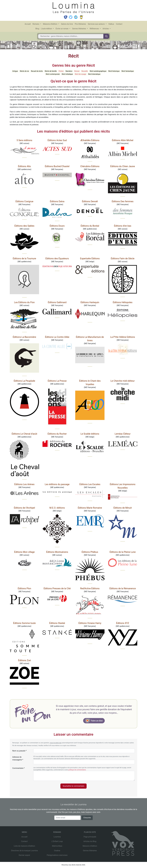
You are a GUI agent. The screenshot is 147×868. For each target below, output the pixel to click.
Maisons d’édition (50, 24)
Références (95, 29)
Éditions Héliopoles (123, 302)
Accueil (28, 24)
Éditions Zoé (24, 660)
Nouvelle (85, 71)
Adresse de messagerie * (18, 758)
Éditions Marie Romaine (90, 508)
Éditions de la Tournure (24, 258)
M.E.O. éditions (57, 508)
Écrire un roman (62, 29)
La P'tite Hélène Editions (123, 337)
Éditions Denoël (90, 201)
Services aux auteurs (96, 24)
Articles (106, 29)
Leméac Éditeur (123, 434)
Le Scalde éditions (90, 434)
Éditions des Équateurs (57, 258)
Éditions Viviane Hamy (90, 623)
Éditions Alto (24, 166)
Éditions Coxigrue (24, 201)
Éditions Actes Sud (57, 140)
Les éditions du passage (57, 484)
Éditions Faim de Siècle (123, 258)
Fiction (61, 71)
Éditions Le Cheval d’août (24, 434)
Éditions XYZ (123, 623)
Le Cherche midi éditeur (123, 381)
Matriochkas (57, 846)
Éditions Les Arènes (24, 484)
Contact (119, 24)
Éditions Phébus (90, 552)
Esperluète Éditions (90, 258)
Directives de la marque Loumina (24, 851)
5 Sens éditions (24, 140)
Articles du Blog (90, 841)
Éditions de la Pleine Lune (123, 552)
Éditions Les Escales (90, 484)
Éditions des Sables (24, 226)
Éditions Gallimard (57, 302)
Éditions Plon (24, 588)
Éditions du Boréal (90, 226)
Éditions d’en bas (123, 226)
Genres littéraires (79, 29)
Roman (77, 71)
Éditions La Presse (57, 381)
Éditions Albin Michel (123, 140)
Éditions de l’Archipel (24, 508)
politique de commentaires (77, 770)
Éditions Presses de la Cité (57, 588)
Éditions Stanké (57, 623)
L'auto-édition (47, 29)
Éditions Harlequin (90, 302)
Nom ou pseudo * (19, 751)
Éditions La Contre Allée (57, 337)
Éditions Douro (57, 226)
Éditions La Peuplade (24, 381)
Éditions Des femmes (123, 201)
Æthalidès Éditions (90, 140)
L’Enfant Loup (57, 841)
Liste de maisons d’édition (24, 846)
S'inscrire (87, 818)
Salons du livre (67, 24)
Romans (36, 24)
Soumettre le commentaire (74, 786)
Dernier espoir (24, 855)
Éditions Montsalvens (57, 552)
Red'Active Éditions (90, 588)
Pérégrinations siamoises (57, 855)
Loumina (57, 837)
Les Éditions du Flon (24, 302)
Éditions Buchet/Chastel (57, 166)
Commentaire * (18, 768)
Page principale (90, 837)
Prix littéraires (80, 24)
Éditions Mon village (24, 552)
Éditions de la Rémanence (123, 588)
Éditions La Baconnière (24, 337)
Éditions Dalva (57, 201)
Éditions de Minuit (123, 508)
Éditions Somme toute (24, 623)
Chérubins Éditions (90, 166)
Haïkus (111, 24)
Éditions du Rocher (57, 434)
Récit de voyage (81, 74)
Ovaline (57, 851)
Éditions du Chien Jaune (123, 166)
